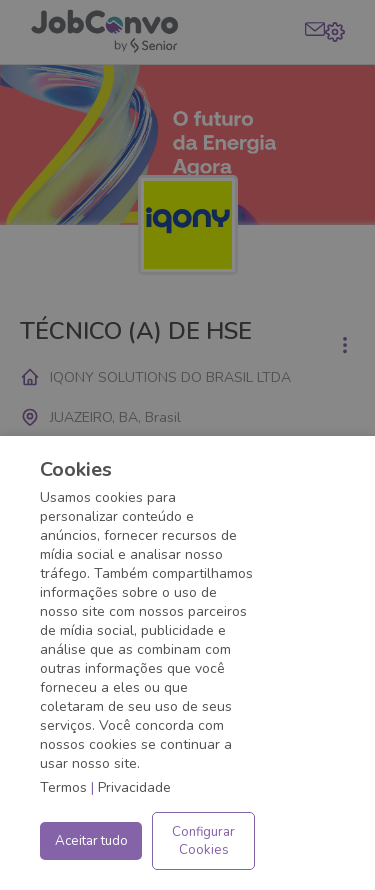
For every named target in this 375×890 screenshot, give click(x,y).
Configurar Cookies (203, 841)
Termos (63, 787)
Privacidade (134, 787)
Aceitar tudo (91, 841)
